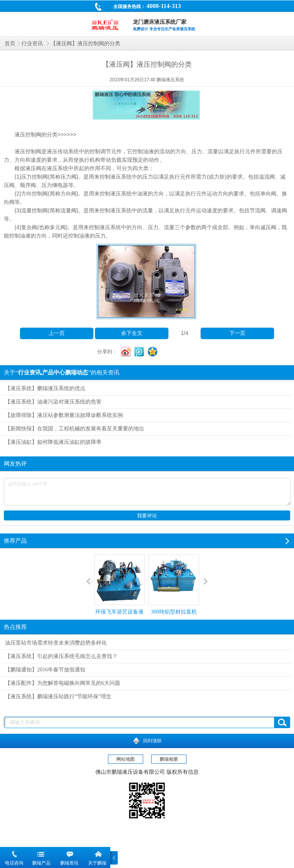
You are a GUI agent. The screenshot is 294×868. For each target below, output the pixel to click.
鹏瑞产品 (41, 863)
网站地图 (126, 759)
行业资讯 (33, 43)
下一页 (237, 333)
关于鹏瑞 (97, 863)
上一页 (57, 333)
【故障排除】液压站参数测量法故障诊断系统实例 (64, 415)
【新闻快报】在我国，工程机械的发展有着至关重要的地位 (75, 429)
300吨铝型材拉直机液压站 (174, 592)
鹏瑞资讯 (69, 863)
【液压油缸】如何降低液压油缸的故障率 (53, 442)
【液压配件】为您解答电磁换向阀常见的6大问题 (63, 683)
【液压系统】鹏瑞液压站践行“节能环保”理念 (58, 697)
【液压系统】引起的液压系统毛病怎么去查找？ (61, 656)
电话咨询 (14, 863)
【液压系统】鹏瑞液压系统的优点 (45, 388)
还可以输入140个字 (147, 492)
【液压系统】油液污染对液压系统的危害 (53, 402)
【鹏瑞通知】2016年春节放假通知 (45, 670)
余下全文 (132, 333)
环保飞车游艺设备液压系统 (119, 592)
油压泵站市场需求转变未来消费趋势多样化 (56, 643)
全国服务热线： (138, 7)
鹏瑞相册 (169, 759)
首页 (10, 43)
